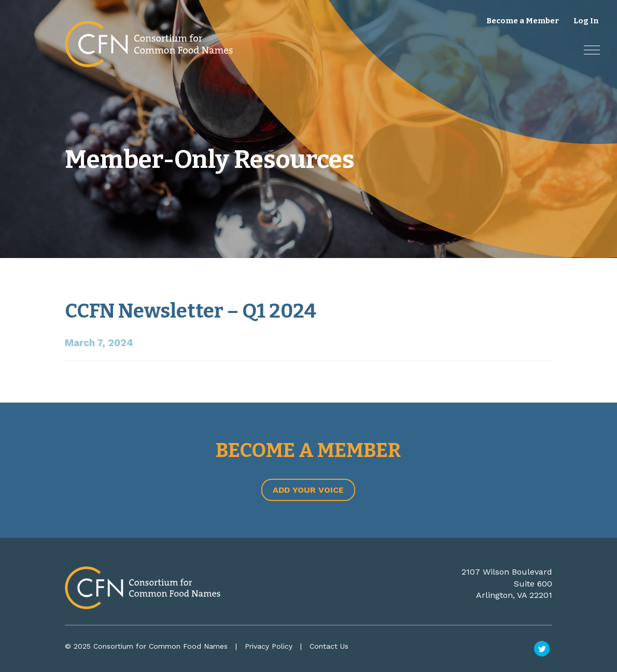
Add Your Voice (308, 490)
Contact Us (329, 646)
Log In (586, 21)
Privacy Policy (269, 646)
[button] (592, 50)
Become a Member (523, 21)
